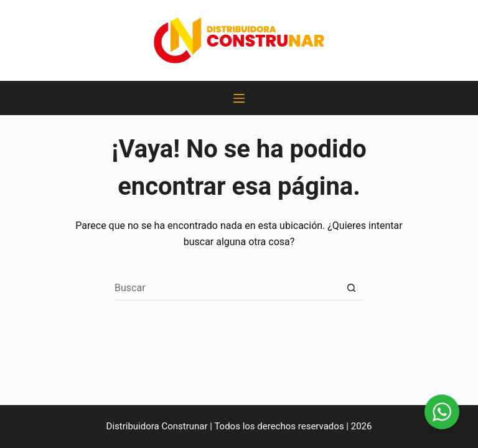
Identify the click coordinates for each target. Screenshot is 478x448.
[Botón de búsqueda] (351, 288)
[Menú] (239, 98)
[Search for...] (227, 288)
